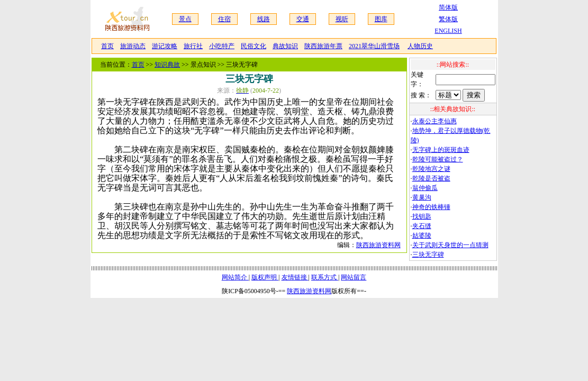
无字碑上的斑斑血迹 (441, 150)
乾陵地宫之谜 (431, 169)
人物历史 (420, 46)
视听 (342, 19)
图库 (381, 19)
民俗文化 (254, 46)
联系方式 (325, 277)
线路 (264, 19)
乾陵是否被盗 (431, 178)
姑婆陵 (422, 235)
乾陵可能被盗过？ (438, 159)
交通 (303, 19)
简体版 (448, 7)
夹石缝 (422, 226)
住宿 (224, 19)
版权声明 (265, 277)
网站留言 (354, 277)
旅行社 (193, 46)
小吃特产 (222, 46)
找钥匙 (422, 216)
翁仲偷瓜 (425, 188)
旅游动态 (133, 46)
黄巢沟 (422, 197)
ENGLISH (448, 31)
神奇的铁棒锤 (431, 207)
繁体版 (448, 19)
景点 (185, 19)
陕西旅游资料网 (378, 245)
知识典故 (167, 65)
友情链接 (295, 277)
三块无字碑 (428, 255)
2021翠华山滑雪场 (374, 46)
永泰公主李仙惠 (435, 121)
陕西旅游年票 (323, 46)
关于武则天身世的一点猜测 (450, 245)
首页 (107, 46)
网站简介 (235, 277)
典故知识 (285, 46)
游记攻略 (165, 46)
